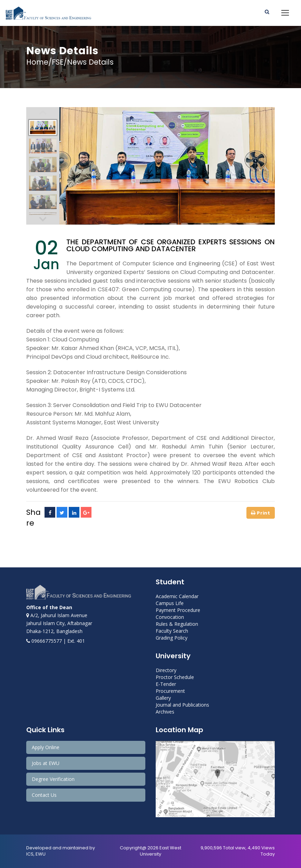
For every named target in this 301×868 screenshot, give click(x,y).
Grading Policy (172, 638)
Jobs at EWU (46, 763)
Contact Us (44, 795)
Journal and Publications (182, 705)
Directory (166, 670)
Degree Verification (53, 779)
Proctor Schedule (175, 677)
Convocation (170, 617)
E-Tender (166, 684)
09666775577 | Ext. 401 (56, 641)
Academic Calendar (177, 596)
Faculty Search (172, 631)
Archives (165, 712)
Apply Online (46, 747)
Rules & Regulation (177, 624)
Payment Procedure (178, 610)
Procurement (170, 691)
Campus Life (170, 603)
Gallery (163, 698)
